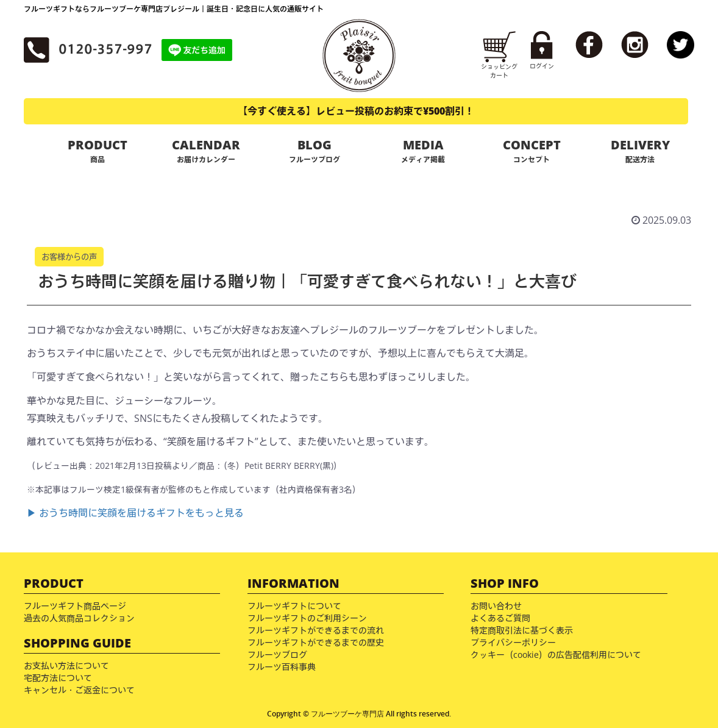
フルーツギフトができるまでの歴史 (316, 642)
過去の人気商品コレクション (79, 618)
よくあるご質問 (500, 618)
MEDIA (423, 151)
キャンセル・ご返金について (79, 690)
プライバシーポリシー (513, 642)
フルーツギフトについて (294, 606)
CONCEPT (531, 151)
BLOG (315, 151)
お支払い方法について (66, 666)
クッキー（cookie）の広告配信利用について (556, 655)
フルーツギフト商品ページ (75, 606)
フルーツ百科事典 (282, 667)
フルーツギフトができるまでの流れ (316, 630)
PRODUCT (98, 151)
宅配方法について (58, 678)
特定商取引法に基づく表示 (522, 630)
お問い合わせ (496, 606)
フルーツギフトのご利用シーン (307, 618)
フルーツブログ (277, 655)
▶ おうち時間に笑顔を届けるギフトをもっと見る (135, 513)
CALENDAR (206, 151)
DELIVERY (640, 151)
